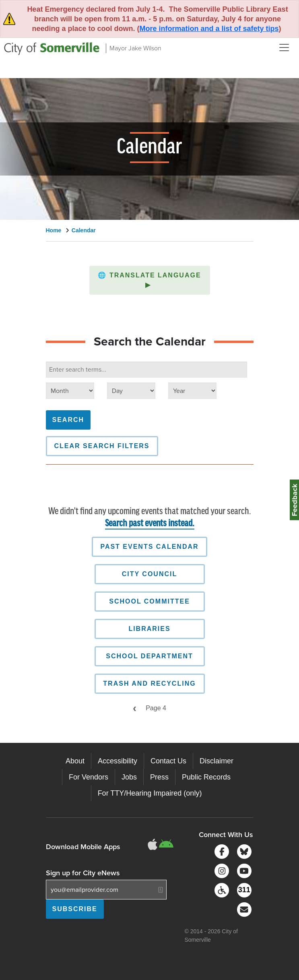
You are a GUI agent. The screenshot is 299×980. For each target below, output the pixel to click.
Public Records (206, 777)
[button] (150, 280)
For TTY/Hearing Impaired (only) (150, 793)
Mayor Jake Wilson (135, 48)
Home (54, 230)
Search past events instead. (150, 524)
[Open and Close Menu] (284, 48)
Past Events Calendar (149, 547)
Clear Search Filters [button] (102, 446)
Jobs (129, 777)
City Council (149, 574)
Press (159, 777)
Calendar (84, 230)
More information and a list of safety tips (209, 29)
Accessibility (118, 761)
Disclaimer (217, 761)
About (75, 761)
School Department (149, 656)
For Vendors (89, 777)
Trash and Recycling (149, 683)
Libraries (149, 629)
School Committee (149, 601)
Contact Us (168, 761)
